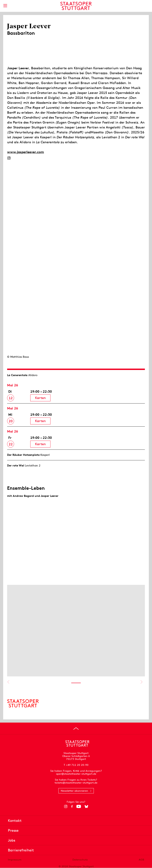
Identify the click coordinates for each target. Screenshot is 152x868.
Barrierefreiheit (21, 850)
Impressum (15, 860)
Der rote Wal (16, 465)
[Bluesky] (86, 806)
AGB (141, 860)
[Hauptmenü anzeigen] (5, 6)
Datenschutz (80, 860)
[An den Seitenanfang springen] (76, 728)
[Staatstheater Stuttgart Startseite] (76, 6)
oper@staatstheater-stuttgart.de (76, 774)
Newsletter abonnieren (74, 791)
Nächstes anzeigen (141, 682)
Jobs (12, 840)
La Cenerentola (17, 375)
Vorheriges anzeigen (8, 682)
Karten (40, 398)
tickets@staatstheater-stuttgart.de (76, 783)
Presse (13, 830)
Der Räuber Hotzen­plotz (23, 455)
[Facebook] (72, 806)
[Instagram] (9, 158)
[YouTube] (79, 806)
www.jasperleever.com (26, 152)
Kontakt (15, 821)
